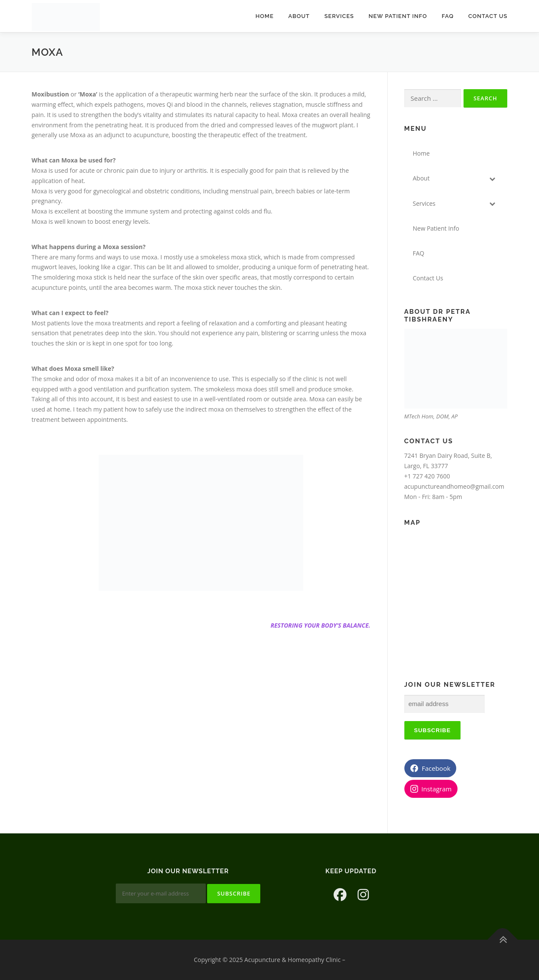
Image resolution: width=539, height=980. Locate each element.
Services (339, 16)
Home (265, 16)
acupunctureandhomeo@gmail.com (455, 486)
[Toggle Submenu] (492, 178)
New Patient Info (398, 16)
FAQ (448, 16)
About (299, 16)
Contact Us (488, 16)
